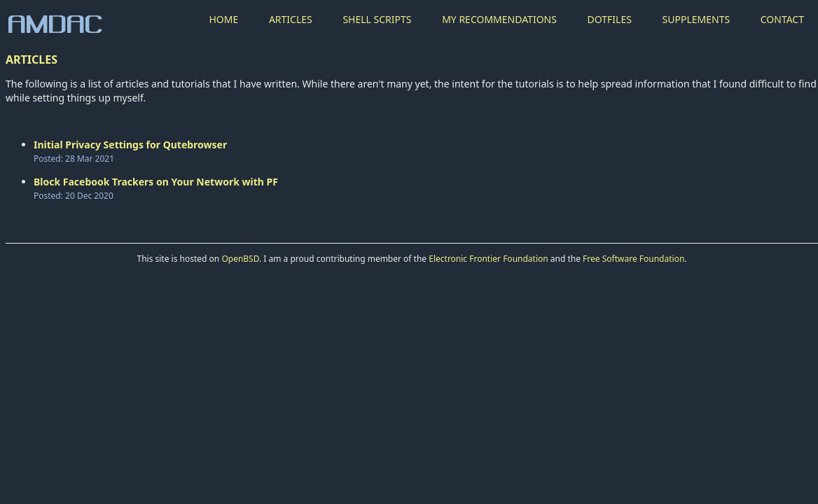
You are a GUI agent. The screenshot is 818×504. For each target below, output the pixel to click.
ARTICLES (291, 19)
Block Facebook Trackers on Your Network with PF (156, 182)
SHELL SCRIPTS (377, 19)
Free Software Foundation (633, 259)
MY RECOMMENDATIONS (499, 19)
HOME (223, 19)
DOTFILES (610, 19)
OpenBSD (240, 259)
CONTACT (782, 19)
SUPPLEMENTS (696, 19)
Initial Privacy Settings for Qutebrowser (130, 145)
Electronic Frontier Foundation (488, 259)
